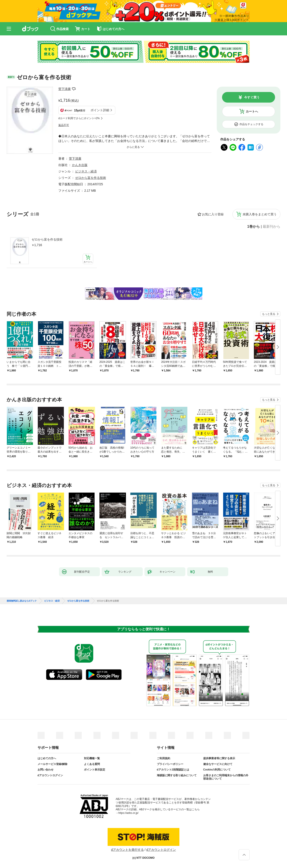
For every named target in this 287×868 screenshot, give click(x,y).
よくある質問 (92, 764)
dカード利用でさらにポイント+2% (79, 118)
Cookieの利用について (217, 770)
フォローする (74, 89)
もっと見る (269, 314)
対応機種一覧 (92, 758)
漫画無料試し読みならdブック (22, 601)
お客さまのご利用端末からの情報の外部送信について (226, 777)
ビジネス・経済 (86, 171)
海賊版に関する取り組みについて (177, 775)
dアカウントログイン (50, 775)
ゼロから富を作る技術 (47, 239)
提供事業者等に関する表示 (219, 758)
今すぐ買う (252, 97)
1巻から (254, 227)
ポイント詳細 (100, 110)
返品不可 (64, 125)
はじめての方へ (47, 758)
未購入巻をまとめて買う (260, 214)
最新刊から (272, 227)
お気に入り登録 (213, 214)
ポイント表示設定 (95, 770)
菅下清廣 (65, 89)
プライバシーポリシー (170, 764)
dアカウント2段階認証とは (173, 770)
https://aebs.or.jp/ (128, 813)
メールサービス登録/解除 (52, 764)
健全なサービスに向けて (218, 764)
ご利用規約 (163, 758)
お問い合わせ (46, 770)
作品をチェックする (251, 124)
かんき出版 (80, 165)
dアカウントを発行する (127, 850)
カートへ (252, 111)
